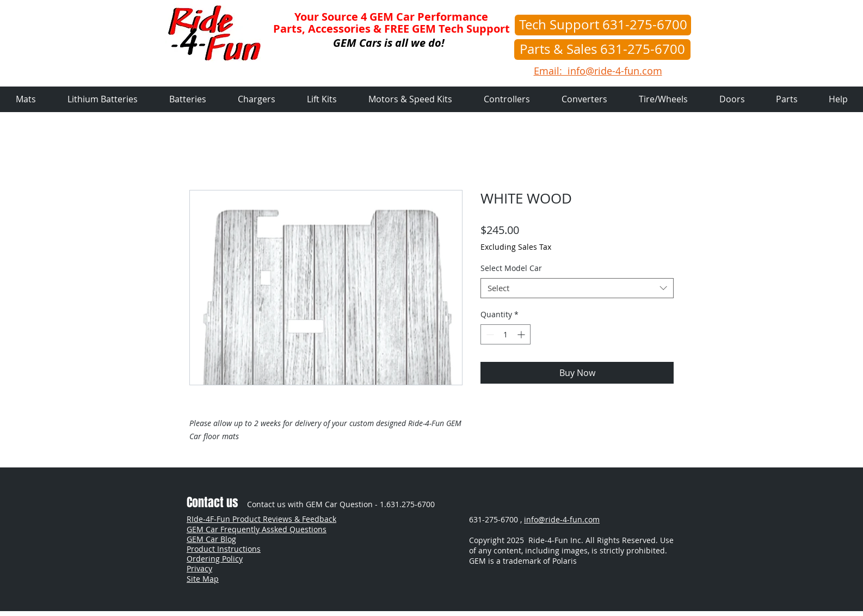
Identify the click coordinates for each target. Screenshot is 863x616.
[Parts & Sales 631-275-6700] (602, 50)
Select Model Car (511, 268)
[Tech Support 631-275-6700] (603, 25)
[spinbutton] (506, 334)
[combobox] (577, 288)
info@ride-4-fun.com (562, 519)
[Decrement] (489, 334)
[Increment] (522, 334)
